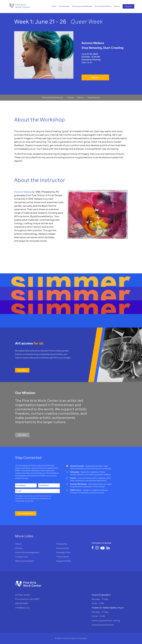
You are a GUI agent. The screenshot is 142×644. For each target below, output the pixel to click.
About (18, 544)
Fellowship (62, 544)
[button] (22, 370)
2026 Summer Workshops (53, 98)
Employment (63, 548)
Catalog (70, 98)
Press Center (63, 557)
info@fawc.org (22, 608)
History (19, 548)
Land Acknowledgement (27, 552)
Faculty (80, 98)
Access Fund (21, 557)
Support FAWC (64, 561)
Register (95, 77)
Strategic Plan (63, 552)
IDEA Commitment (25, 561)
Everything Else (94, 98)
